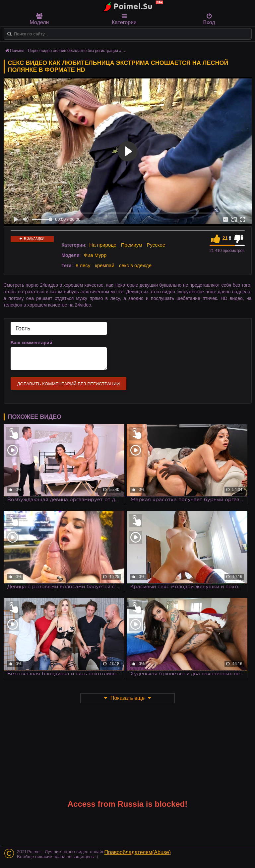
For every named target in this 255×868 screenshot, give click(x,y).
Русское (156, 245)
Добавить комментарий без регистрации (69, 384)
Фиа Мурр (95, 255)
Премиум (132, 245)
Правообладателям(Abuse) (138, 852)
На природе (103, 245)
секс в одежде (135, 265)
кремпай (104, 265)
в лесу (83, 265)
